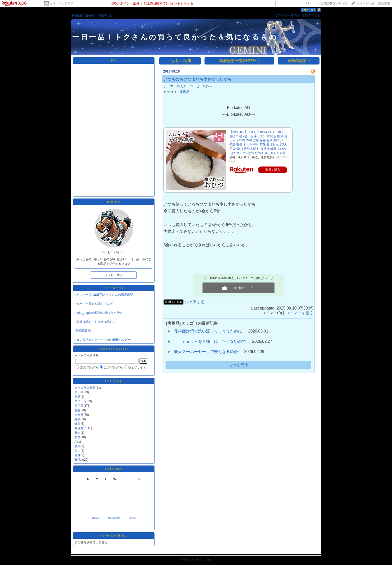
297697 (309, 10)
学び (77, 437)
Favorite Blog (114, 535)
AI (76, 442)
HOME (77, 16)
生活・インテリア (61, 3)
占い (77, 451)
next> (133, 518)
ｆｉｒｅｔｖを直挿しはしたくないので (210, 341)
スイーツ (80, 401)
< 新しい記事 (180, 61)
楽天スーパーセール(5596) (196, 86)
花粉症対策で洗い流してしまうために (208, 331)
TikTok (79, 460)
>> (332, 3)
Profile (114, 202)
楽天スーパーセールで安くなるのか (206, 352)
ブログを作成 (365, 3)
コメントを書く (299, 313)
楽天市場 (384, 3)
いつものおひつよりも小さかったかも (197, 79)
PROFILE (105, 16)
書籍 (77, 397)
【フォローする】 (287, 15)
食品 (77, 410)
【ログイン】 (311, 15)
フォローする (114, 275)
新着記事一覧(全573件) (239, 61)
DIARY (90, 16)
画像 (77, 455)
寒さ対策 (80, 428)
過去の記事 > (299, 61)
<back (95, 518)
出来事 (79, 415)
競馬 (77, 446)
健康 (77, 424)
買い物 (79, 392)
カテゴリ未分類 (85, 388)
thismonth (114, 518)
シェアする (195, 302)
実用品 (79, 406)
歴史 (77, 433)
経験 (77, 419)
